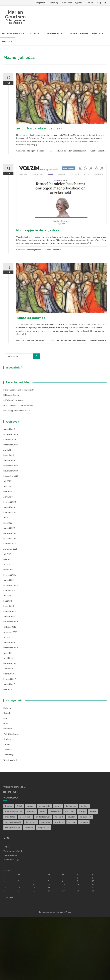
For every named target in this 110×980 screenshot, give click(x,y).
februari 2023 (10, 565)
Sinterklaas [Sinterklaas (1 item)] (31, 885)
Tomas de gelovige (31, 318)
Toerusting (53, 3)
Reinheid (7, 802)
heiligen (59, 151)
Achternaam (14, 415)
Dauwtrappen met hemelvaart (17, 473)
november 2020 (11, 648)
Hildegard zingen (11, 458)
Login (6, 909)
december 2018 (11, 711)
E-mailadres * (15, 396)
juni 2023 (8, 549)
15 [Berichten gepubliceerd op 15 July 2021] (63, 947)
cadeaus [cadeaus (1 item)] (31, 869)
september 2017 (11, 731)
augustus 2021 (10, 612)
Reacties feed (10, 918)
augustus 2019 (10, 695)
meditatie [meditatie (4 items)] (10, 880)
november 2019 (11, 685)
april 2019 (8, 700)
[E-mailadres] (21, 400)
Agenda (79, 3)
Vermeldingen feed (13, 914)
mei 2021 (8, 622)
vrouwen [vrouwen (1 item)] (29, 890)
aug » (12, 960)
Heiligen (31, 151)
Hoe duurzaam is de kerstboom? (18, 468)
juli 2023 (7, 544)
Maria (6, 786)
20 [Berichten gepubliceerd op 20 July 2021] (34, 950)
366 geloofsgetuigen (13, 463)
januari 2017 (9, 747)
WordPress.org (11, 923)
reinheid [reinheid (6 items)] (59, 880)
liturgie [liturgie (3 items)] (82, 874)
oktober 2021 (10, 606)
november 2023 (11, 534)
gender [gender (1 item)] (58, 869)
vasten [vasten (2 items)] (72, 885)
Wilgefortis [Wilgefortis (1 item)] (43, 890)
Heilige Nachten (79, 33)
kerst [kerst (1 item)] (43, 874)
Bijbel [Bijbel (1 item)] (19, 869)
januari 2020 (9, 679)
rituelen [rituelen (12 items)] (71, 880)
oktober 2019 (10, 690)
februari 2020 (10, 674)
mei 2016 (8, 752)
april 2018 (8, 721)
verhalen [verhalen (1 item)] (84, 885)
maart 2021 (9, 632)
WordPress (65, 975)
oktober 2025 (10, 502)
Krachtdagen (55, 33)
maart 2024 (9, 518)
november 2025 (11, 497)
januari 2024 (9, 523)
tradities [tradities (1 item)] (59, 885)
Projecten (41, 3)
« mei (6, 960)
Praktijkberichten (11, 797)
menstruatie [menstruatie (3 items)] (26, 880)
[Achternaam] (21, 419)
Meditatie (98, 33)
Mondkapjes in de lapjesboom (39, 230)
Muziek (6, 41)
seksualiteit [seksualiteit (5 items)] (86, 880)
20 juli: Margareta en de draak (39, 128)
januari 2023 (9, 570)
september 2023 (11, 539)
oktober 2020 (10, 653)
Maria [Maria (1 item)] (93, 874)
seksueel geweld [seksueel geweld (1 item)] (13, 885)
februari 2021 (10, 638)
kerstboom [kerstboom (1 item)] (55, 874)
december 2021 (11, 596)
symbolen (8, 812)
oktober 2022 (10, 575)
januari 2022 (9, 591)
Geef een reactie (98, 151)
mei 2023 (8, 554)
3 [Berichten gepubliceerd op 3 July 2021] (92, 941)
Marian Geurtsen (15, 14)
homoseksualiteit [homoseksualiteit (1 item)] (14, 874)
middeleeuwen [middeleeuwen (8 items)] (43, 880)
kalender (40, 151)
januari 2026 (9, 492)
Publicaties (67, 3)
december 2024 (11, 508)
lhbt (6, 781)
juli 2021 (7, 617)
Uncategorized (34, 250)
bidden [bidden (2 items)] (9, 869)
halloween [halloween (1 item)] (71, 869)
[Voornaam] (21, 410)
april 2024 (8, 513)
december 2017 (11, 726)
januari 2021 (9, 643)
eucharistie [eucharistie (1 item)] (45, 869)
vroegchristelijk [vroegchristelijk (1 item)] (13, 890)
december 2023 (11, 528)
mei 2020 (8, 664)
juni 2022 (8, 586)
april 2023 (8, 560)
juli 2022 (7, 580)
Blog (99, 3)
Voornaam (13, 405)
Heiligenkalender (12, 33)
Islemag (43, 975)
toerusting (8, 818)
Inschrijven (21, 427)
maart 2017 (9, 737)
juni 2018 (8, 716)
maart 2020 (9, 669)
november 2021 (11, 601)
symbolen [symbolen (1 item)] (46, 885)
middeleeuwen (79, 151)
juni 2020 (8, 659)
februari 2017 (10, 742)
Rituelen (34, 33)
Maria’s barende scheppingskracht (19, 453)
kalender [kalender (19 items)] (31, 874)
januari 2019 (9, 705)
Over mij (90, 3)
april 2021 (8, 627)
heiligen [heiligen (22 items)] (84, 869)
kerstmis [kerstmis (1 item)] (70, 874)
